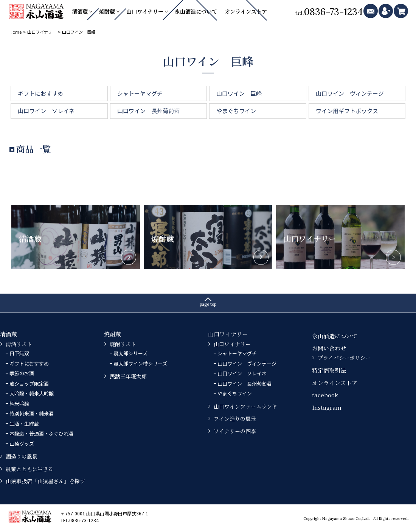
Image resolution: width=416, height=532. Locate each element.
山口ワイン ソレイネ (46, 111)
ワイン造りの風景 (235, 418)
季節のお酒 (22, 373)
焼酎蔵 (107, 11)
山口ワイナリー (145, 11)
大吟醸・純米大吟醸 (32, 393)
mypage (386, 11)
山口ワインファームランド (245, 406)
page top (208, 304)
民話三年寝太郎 (128, 376)
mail (371, 11)
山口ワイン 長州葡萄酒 (148, 111)
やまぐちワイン (236, 111)
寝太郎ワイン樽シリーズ (140, 363)
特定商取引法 (329, 370)
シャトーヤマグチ (140, 93)
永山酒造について (196, 11)
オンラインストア (246, 11)
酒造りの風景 (22, 456)
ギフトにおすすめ (40, 93)
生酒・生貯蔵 (24, 424)
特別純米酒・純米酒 (32, 413)
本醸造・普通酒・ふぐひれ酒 (41, 433)
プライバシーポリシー (344, 358)
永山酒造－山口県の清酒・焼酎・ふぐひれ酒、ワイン (37, 11)
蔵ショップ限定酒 (29, 383)
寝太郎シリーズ (130, 353)
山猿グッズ (22, 444)
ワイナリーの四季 (235, 431)
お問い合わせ (329, 348)
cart (401, 11)
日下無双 (19, 353)
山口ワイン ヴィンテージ (350, 93)
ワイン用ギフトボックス (347, 111)
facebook (325, 395)
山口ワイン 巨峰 (239, 93)
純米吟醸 (19, 404)
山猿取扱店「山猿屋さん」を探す (45, 481)
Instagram (327, 407)
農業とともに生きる (29, 469)
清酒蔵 (80, 11)
